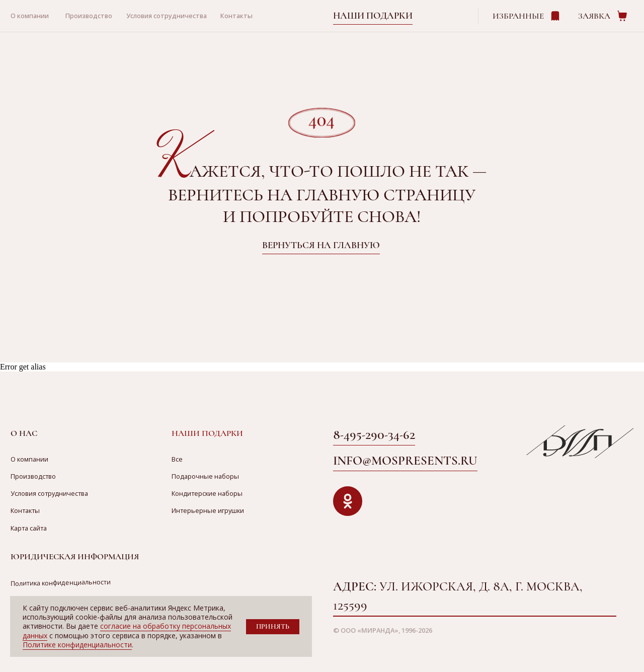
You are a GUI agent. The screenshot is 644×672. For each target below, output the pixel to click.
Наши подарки (373, 16)
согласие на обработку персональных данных (127, 630)
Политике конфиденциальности (77, 645)
